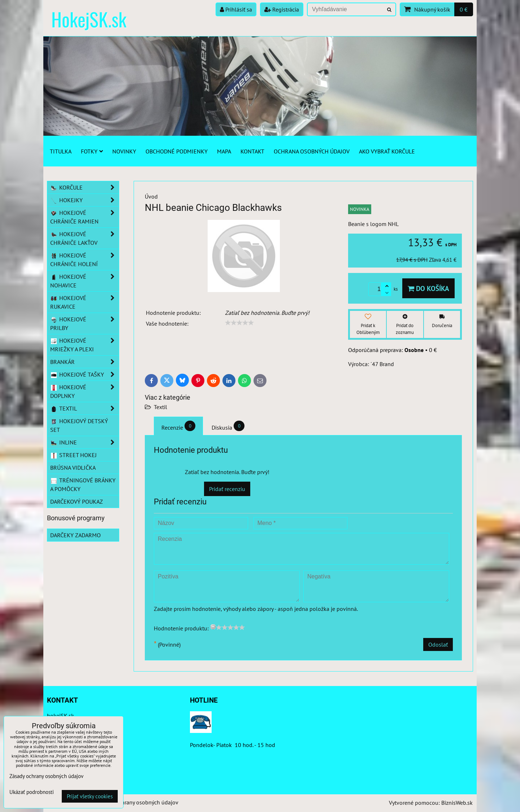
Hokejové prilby (84, 324)
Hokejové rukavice (84, 302)
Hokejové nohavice (84, 281)
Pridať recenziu (227, 489)
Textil (161, 407)
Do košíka (428, 288)
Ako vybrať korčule (387, 151)
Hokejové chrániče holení (84, 260)
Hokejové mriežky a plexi (84, 345)
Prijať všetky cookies (90, 796)
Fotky (92, 151)
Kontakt (252, 151)
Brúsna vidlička (73, 468)
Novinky (124, 151)
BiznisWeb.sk (457, 803)
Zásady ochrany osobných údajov (138, 802)
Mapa (224, 151)
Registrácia (282, 9)
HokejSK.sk (89, 19)
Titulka (61, 151)
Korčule (84, 187)
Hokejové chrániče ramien (84, 217)
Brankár (84, 362)
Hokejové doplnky (84, 391)
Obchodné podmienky (177, 151)
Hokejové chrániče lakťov (84, 238)
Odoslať (438, 644)
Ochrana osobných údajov (312, 151)
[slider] (239, 323)
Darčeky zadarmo (75, 535)
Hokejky (84, 200)
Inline (84, 442)
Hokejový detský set (79, 425)
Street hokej (73, 455)
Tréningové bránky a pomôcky (83, 485)
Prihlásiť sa (236, 9)
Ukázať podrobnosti (32, 792)
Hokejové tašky (84, 374)
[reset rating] (213, 627)
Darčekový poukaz (77, 501)
